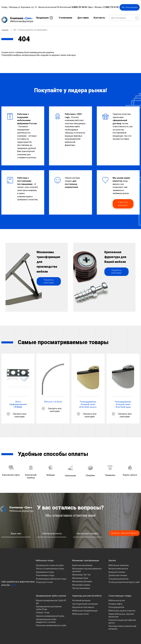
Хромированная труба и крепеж (51, 594)
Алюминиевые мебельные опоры (51, 577)
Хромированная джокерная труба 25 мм (49, 606)
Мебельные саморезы (119, 563)
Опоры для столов (44, 580)
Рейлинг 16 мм (43, 611)
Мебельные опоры (45, 558)
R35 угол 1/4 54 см (53, 400)
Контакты (99, 17)
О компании (65, 17)
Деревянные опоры (45, 570)
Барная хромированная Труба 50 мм (51, 600)
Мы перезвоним (130, 7)
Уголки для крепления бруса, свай (124, 580)
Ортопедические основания (85, 602)
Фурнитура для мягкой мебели (87, 594)
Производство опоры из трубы (50, 563)
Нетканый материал (81, 598)
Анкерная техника (117, 570)
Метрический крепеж (118, 567)
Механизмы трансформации (86, 558)
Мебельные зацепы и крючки (122, 608)
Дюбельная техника (118, 573)
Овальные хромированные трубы (51, 623)
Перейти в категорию (49, 287)
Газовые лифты (115, 602)
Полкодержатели (116, 605)
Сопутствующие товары (120, 594)
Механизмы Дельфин (82, 579)
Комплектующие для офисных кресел (122, 619)
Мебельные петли (80, 612)
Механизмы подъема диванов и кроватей (87, 568)
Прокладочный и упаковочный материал (122, 625)
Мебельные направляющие (85, 608)
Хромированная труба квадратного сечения (46, 619)
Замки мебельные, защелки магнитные (121, 613)
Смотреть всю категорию (20, 413)
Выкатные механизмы (82, 563)
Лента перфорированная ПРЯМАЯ (18, 402)
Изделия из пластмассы (83, 605)
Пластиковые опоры (45, 573)
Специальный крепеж (118, 577)
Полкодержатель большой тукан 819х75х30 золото (88, 402)
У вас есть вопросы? (123, 202)
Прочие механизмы (81, 586)
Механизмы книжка (81, 583)
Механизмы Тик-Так (81, 573)
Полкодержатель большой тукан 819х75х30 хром (123, 402)
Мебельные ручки (117, 598)
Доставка (83, 17)
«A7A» (13, 583)
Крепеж (112, 558)
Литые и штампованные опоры (50, 567)
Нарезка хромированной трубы (50, 614)
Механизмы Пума (80, 576)
